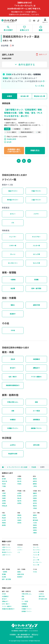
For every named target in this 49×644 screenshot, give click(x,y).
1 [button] (24, 161)
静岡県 (35, 484)
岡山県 (4, 518)
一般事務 (13, 280)
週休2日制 (36, 445)
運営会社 (35, 634)
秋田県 (35, 498)
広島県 (4, 515)
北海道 (35, 508)
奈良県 (4, 503)
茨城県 (34, 467)
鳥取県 (4, 523)
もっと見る (40, 86)
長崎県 (35, 528)
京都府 (4, 498)
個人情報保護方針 (24, 634)
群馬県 (19, 479)
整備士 (13, 305)
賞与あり (13, 368)
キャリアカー (36, 237)
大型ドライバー (13, 191)
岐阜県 (35, 481)
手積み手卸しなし (13, 402)
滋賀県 (4, 501)
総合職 (13, 288)
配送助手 (13, 314)
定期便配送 (36, 419)
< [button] (19, 161)
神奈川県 (5, 481)
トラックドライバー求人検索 (17, 467)
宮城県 (35, 501)
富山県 (19, 498)
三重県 (35, 486)
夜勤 (36, 402)
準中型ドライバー (13, 200)
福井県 (19, 501)
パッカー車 (36, 245)
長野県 (19, 503)
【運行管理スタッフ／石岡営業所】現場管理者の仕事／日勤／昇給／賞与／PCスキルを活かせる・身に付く (23, 113)
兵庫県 (4, 496)
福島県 (35, 493)
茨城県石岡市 (11, 139)
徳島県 (19, 520)
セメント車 (36, 263)
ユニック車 (36, 254)
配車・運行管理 (36, 288)
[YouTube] (34, 21)
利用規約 (13, 634)
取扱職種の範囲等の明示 (25, 637)
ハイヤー (36, 214)
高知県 (19, 523)
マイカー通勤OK (36, 377)
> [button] (29, 161)
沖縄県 (35, 533)
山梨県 (19, 493)
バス (13, 223)
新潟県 (19, 496)
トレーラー (13, 237)
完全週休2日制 (13, 454)
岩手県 (35, 503)
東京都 (4, 479)
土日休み (13, 445)
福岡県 (35, 515)
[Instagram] (30, 21)
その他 (13, 330)
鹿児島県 (35, 520)
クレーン (13, 254)
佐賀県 (35, 530)
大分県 (35, 523)
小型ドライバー (36, 200)
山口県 (4, 520)
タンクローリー (13, 263)
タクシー (13, 214)
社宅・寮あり (13, 377)
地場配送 (13, 419)
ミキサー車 (13, 245)
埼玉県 (4, 484)
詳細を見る (35, 150)
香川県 (19, 518)
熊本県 (35, 518)
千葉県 (4, 486)
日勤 (13, 411)
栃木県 (19, 481)
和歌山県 (5, 506)
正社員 (9, 142)
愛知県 (35, 479)
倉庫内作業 (36, 305)
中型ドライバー (36, 191)
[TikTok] (38, 21)
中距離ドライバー (13, 428)
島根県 (4, 525)
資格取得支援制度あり (13, 385)
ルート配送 (36, 411)
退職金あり (36, 368)
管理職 (36, 280)
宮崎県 (35, 525)
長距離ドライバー (36, 428)
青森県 (35, 506)
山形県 (35, 496)
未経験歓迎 (36, 359)
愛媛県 (19, 515)
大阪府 (4, 493)
